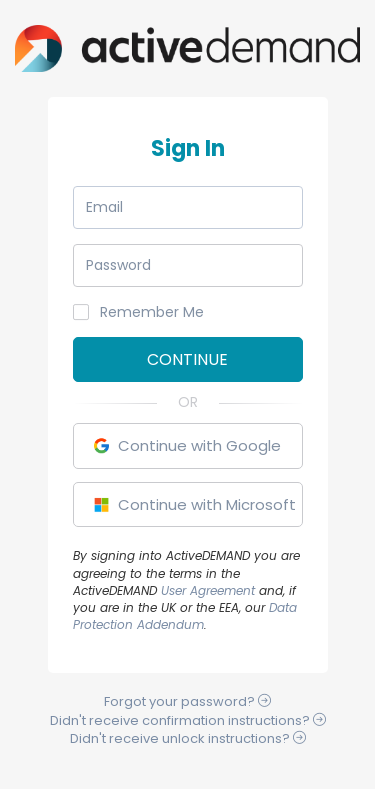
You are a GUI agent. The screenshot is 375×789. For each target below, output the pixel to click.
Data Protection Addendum (185, 616)
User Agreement (208, 590)
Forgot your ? (187, 701)
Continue (187, 359)
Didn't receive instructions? (188, 720)
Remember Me (138, 312)
